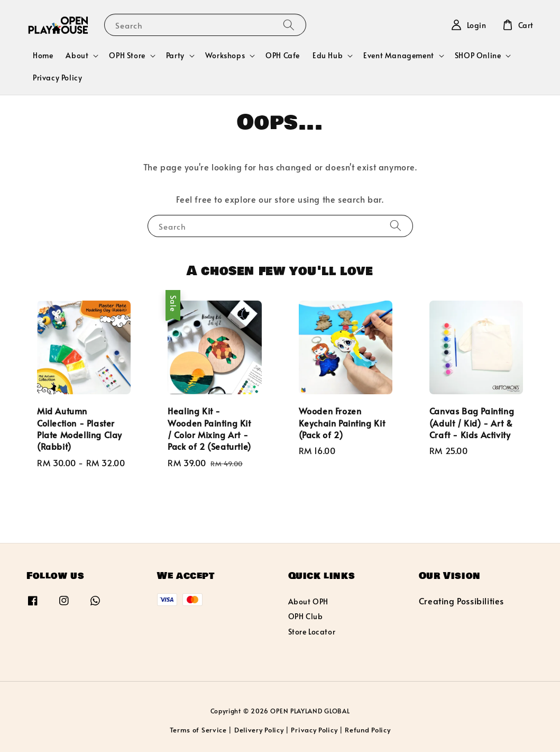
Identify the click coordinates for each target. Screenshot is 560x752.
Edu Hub (328, 56)
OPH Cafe (283, 55)
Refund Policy (368, 730)
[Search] (289, 25)
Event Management (399, 56)
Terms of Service (198, 730)
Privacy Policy (57, 78)
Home (43, 55)
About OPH (308, 602)
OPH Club (306, 616)
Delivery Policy (259, 730)
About (77, 56)
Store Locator (312, 632)
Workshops (225, 56)
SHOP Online (478, 56)
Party (175, 56)
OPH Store (127, 56)
